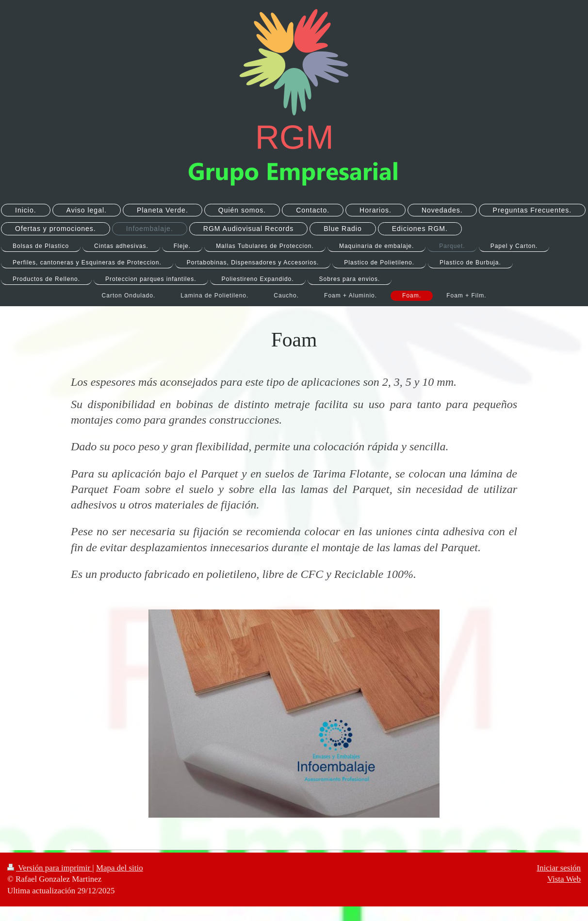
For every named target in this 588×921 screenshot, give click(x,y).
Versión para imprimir (50, 868)
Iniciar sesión (559, 868)
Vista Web (564, 879)
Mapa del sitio (120, 868)
